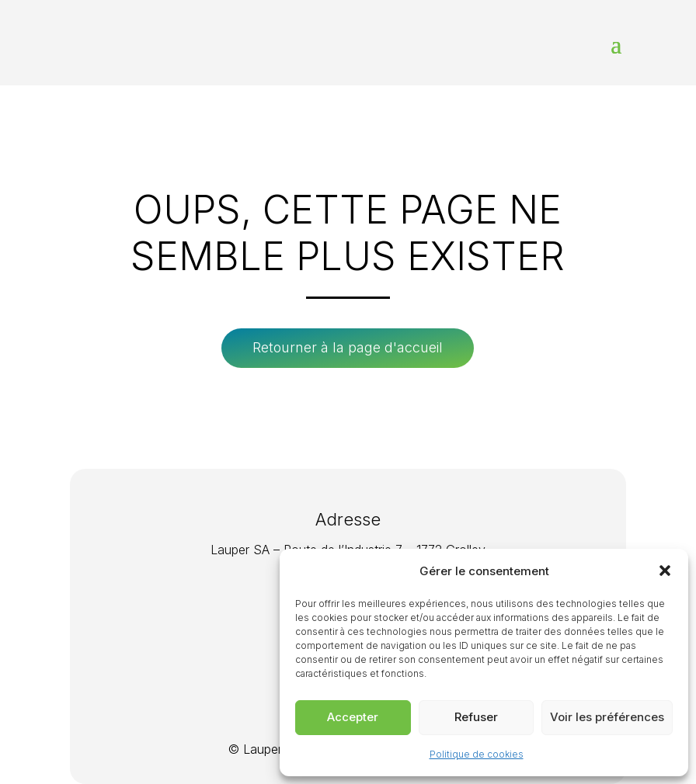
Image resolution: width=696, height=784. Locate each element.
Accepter (353, 717)
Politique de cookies (477, 754)
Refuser (476, 717)
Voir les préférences (607, 717)
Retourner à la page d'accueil (348, 347)
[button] (665, 571)
